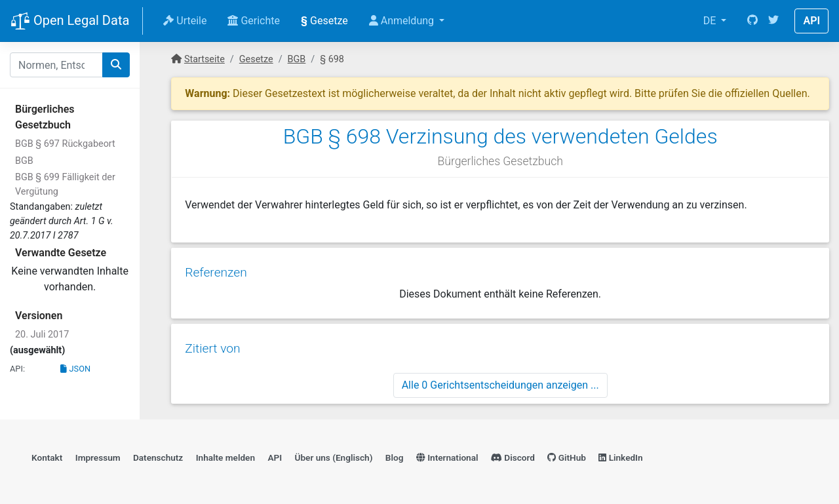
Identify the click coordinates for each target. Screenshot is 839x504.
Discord (513, 455)
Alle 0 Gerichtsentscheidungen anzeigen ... (500, 380)
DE (711, 21)
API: (17, 369)
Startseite (205, 59)
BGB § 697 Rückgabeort (65, 144)
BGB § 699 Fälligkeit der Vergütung (65, 184)
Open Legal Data (70, 22)
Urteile (185, 21)
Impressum (98, 455)
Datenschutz (158, 455)
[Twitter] (773, 21)
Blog (395, 455)
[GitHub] (752, 21)
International (447, 455)
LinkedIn (620, 455)
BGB (24, 161)
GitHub (567, 455)
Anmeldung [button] (403, 21)
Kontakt (47, 455)
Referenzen (215, 270)
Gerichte (254, 21)
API (811, 21)
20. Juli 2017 (42, 335)
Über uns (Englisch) (334, 455)
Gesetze (324, 21)
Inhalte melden (225, 455)
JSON (75, 369)
